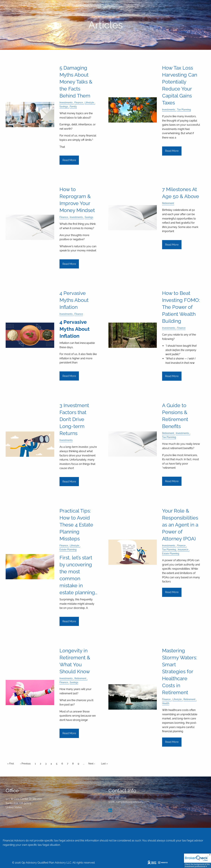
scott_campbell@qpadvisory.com (129, 802)
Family (73, 107)
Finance (79, 103)
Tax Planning (184, 109)
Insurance (183, 549)
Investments (66, 103)
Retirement (168, 203)
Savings (64, 107)
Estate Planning (68, 549)
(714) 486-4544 (117, 798)
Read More (69, 160)
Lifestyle (89, 103)
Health (166, 703)
